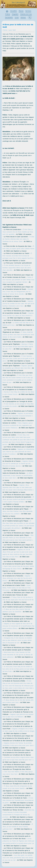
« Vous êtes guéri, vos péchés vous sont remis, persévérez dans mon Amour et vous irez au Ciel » (18, 858)
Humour (23, 18)
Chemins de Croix (26, 14)
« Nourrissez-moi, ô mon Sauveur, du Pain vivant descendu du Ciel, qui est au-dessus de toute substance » (18, 655)
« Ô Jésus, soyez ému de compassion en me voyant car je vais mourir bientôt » (17, 787)
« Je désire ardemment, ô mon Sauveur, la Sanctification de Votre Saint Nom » (18, 476)
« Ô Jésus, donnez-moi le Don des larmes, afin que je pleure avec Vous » (18, 701)
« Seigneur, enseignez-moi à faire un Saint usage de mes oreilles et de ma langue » (18, 731)
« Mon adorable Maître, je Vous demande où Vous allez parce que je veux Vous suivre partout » (18, 538)
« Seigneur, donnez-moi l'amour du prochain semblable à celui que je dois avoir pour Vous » (18, 744)
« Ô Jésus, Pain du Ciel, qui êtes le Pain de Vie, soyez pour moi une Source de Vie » (18, 600)
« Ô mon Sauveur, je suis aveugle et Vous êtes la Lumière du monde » (18, 405)
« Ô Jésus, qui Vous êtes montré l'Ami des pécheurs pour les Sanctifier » (16, 611)
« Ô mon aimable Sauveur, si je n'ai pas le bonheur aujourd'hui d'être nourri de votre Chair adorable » (17, 268)
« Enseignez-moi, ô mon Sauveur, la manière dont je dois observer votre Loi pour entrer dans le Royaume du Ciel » (17, 641)
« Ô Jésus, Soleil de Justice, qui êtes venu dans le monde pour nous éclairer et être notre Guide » (18, 335)
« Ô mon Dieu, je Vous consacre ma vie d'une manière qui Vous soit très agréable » (18, 232)
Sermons (28, 11)
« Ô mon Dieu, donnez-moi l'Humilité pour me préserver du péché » (18, 801)
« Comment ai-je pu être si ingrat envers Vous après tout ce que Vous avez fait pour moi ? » (18, 759)
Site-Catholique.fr (18, 3)
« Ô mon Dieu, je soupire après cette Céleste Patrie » (18, 249)
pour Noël (12, 30)
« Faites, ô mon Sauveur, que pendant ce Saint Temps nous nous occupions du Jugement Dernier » (18, 280)
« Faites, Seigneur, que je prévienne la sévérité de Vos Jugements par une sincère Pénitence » (18, 426)
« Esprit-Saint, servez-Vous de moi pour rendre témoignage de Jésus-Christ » (18, 568)
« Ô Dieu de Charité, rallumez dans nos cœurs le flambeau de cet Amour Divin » (18, 239)
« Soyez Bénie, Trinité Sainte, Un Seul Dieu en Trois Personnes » (17, 588)
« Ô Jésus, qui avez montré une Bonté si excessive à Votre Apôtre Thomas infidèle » (18, 500)
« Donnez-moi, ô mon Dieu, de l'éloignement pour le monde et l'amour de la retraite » (18, 292)
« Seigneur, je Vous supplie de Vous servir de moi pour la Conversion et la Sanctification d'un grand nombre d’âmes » (18, 626)
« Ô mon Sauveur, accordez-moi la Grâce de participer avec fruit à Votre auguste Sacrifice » (18, 256)
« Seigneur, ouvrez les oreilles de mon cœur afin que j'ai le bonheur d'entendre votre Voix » (18, 304)
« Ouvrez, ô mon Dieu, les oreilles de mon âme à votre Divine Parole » (18, 393)
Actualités (14, 11)
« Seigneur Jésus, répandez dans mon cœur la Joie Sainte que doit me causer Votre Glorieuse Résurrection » (18, 488)
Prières (8, 14)
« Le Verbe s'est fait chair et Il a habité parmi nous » (18, 324)
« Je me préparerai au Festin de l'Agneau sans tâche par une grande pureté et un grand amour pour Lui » (18, 842)
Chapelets (15, 14)
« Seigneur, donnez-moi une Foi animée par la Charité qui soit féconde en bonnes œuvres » (18, 464)
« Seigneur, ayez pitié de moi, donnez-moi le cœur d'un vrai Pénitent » (18, 716)
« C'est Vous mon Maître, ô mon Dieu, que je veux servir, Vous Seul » (18, 773)
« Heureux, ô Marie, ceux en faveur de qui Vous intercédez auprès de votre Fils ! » (18, 347)
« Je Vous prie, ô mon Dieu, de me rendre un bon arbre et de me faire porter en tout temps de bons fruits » (18, 669)
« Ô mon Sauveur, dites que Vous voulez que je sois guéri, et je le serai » (18, 359)
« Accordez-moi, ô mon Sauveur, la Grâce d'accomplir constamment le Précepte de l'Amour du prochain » (18, 814)
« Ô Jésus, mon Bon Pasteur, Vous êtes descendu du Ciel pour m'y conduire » (18, 512)
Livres (17, 18)
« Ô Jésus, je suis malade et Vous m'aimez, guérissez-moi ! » (18, 827)
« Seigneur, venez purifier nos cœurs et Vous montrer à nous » (18, 316)
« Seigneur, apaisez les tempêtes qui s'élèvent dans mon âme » (18, 367)
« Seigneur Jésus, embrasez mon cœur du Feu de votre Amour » (17, 578)
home (7, 11)
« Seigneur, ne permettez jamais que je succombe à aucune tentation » (18, 415)
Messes (21, 11)
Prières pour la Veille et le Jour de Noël (18, 26)
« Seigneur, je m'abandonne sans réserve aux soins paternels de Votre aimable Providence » (18, 452)
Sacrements (9, 18)
